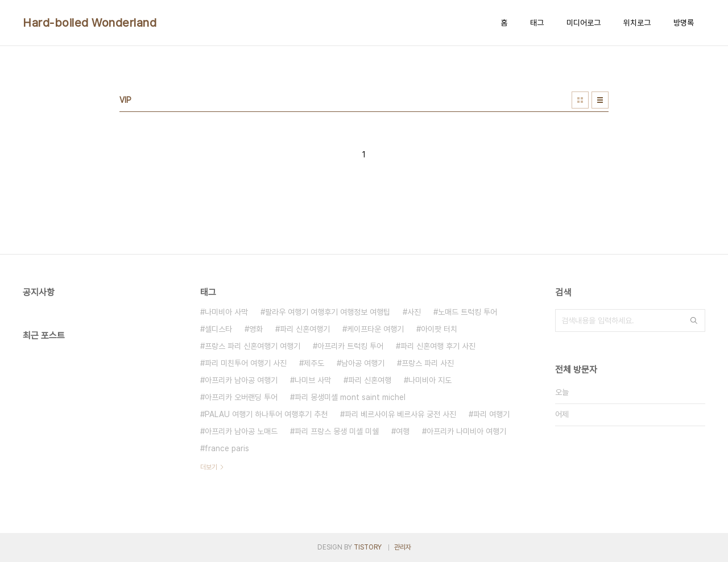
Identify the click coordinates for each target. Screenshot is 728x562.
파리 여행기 (491, 414)
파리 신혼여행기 (305, 329)
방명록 (684, 23)
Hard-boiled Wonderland (90, 23)
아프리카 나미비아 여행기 (466, 431)
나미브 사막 (313, 380)
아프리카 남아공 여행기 (241, 380)
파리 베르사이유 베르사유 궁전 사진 (400, 414)
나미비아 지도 (430, 380)
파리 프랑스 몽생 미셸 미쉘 (337, 431)
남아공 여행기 (363, 363)
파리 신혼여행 (370, 380)
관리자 (403, 547)
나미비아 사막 (226, 312)
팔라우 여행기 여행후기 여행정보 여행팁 (328, 312)
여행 (403, 431)
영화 (256, 329)
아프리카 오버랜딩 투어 (241, 397)
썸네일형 (580, 100)
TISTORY (368, 547)
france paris (227, 448)
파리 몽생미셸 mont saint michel (350, 397)
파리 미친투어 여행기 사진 (246, 363)
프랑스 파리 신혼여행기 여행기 (253, 346)
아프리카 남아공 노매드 (241, 431)
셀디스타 (218, 329)
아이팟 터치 (439, 329)
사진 (414, 312)
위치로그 (637, 23)
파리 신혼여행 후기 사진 (438, 346)
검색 (694, 320)
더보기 (209, 467)
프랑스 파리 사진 (428, 363)
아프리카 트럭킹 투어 (350, 346)
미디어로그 (584, 23)
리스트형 (600, 100)
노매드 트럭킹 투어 (468, 312)
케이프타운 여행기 (375, 329)
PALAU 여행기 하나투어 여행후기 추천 (266, 414)
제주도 (314, 363)
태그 (537, 23)
